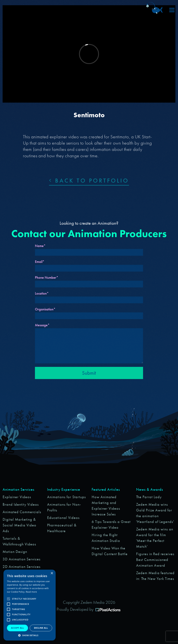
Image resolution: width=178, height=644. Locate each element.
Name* (40, 246)
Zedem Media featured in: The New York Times (155, 576)
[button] (30, 635)
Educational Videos (63, 518)
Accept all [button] (18, 628)
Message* (42, 325)
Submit (89, 373)
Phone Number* (47, 277)
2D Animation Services (22, 567)
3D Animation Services (22, 559)
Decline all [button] (41, 628)
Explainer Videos (17, 497)
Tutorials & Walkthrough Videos (19, 541)
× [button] (52, 573)
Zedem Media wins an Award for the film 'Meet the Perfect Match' (155, 538)
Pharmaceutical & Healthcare (62, 528)
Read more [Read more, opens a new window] (31, 592)
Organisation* (45, 309)
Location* (42, 293)
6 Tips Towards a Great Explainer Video (111, 525)
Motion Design (15, 552)
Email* (40, 262)
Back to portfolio (89, 181)
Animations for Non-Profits (64, 507)
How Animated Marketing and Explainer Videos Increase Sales (106, 506)
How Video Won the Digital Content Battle (110, 551)
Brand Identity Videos (21, 504)
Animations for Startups (66, 497)
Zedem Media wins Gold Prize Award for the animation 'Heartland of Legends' (155, 513)
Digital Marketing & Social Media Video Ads (19, 525)
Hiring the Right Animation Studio (106, 538)
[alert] (30, 605)
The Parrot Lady (149, 497)
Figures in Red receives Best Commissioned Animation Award (155, 560)
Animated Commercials (22, 512)
